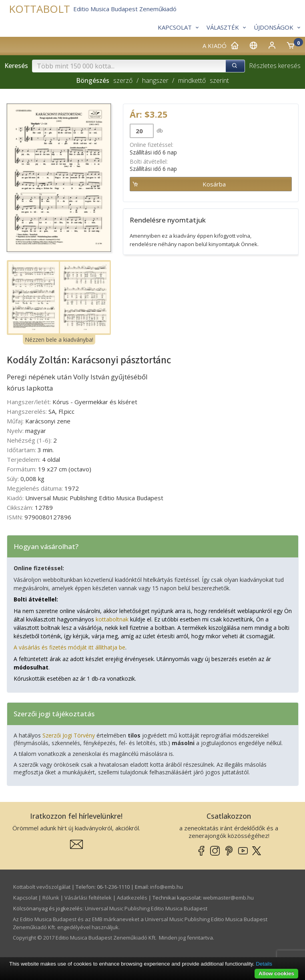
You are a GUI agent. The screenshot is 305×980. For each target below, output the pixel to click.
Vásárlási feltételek (88, 898)
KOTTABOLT (39, 9)
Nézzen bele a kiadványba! (59, 340)
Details (264, 964)
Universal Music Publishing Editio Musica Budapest (146, 908)
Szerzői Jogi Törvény (69, 735)
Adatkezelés (132, 898)
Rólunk (51, 898)
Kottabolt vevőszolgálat (42, 887)
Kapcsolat (25, 898)
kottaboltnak (112, 619)
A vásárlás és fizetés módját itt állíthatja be (69, 647)
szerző (123, 80)
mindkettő (192, 80)
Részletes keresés (275, 66)
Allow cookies (276, 973)
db (159, 130)
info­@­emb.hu (167, 887)
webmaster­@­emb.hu (228, 898)
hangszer (155, 80)
